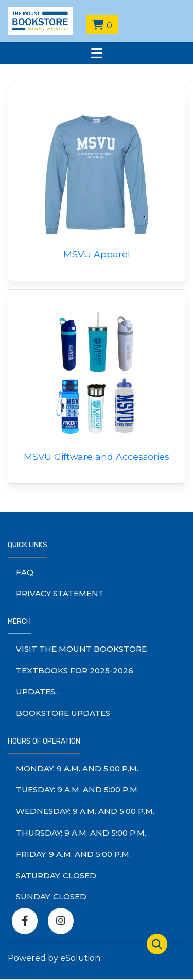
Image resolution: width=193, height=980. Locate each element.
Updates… (38, 691)
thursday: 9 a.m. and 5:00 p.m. (81, 833)
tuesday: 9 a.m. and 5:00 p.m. (77, 790)
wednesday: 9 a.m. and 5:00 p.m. (85, 811)
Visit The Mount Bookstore (81, 649)
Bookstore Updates (63, 713)
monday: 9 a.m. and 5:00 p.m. (77, 769)
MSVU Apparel (97, 254)
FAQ (25, 572)
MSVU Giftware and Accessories (97, 457)
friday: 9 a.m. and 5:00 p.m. (73, 854)
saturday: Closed (56, 875)
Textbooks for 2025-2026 (75, 670)
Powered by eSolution (54, 958)
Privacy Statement (60, 593)
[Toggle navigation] (97, 53)
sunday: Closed (51, 896)
